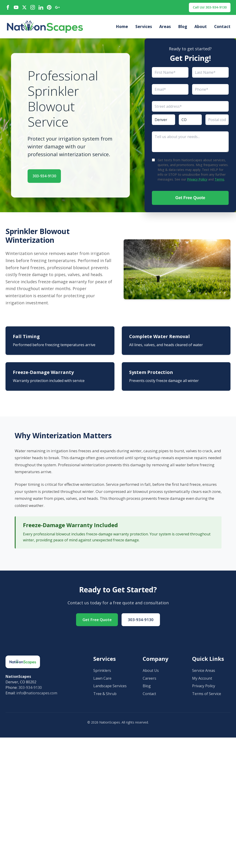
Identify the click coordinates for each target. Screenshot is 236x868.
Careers (149, 681)
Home (122, 28)
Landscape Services (110, 688)
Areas (165, 28)
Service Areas (204, 673)
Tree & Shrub (105, 696)
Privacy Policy (197, 180)
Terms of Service (207, 696)
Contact (222, 28)
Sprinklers (102, 673)
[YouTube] (16, 8)
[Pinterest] (49, 8)
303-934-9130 (50, 176)
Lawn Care (102, 681)
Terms (219, 180)
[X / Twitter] (24, 8)
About (201, 28)
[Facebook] (8, 8)
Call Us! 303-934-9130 (207, 8)
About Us (151, 673)
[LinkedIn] (41, 8)
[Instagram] (33, 8)
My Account (202, 681)
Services (144, 28)
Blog (183, 28)
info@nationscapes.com (37, 695)
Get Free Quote (190, 199)
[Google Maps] (57, 8)
